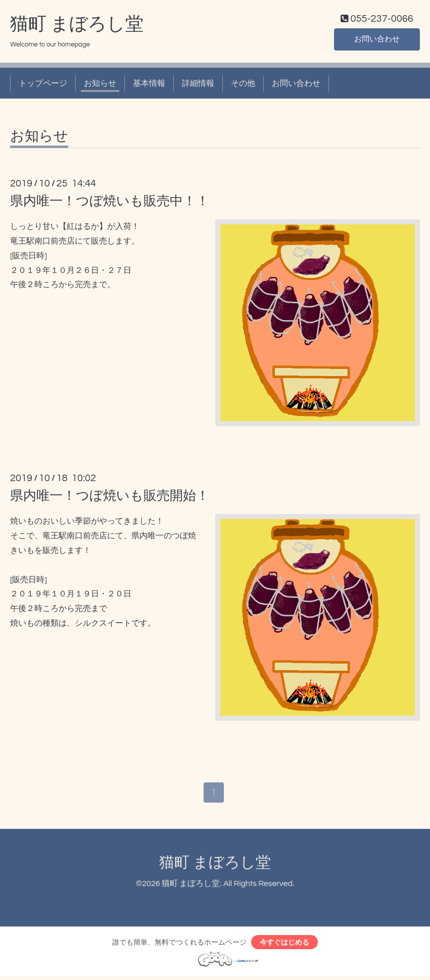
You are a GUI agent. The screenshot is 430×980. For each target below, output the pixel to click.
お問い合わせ (377, 40)
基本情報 (149, 85)
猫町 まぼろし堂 (77, 26)
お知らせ (100, 85)
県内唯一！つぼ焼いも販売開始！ (110, 498)
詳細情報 (198, 85)
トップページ (43, 85)
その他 (243, 85)
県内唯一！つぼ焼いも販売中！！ (110, 203)
